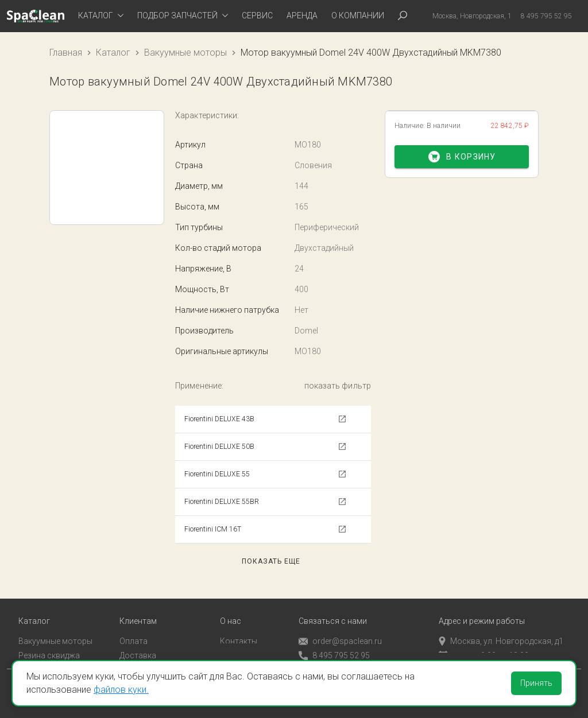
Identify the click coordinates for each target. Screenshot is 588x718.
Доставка (138, 640)
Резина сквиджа (49, 640)
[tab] (101, 16)
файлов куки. (121, 690)
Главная (66, 53)
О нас (231, 606)
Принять (536, 683)
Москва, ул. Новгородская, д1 (501, 626)
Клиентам (138, 606)
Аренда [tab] (302, 15)
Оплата (134, 626)
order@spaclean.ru (340, 626)
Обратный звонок (332, 655)
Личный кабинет (150, 654)
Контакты (239, 626)
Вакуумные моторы (185, 53)
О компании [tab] (358, 15)
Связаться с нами (333, 606)
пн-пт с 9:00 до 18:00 (484, 640)
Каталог (113, 53)
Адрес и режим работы (482, 606)
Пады (28, 654)
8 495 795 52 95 (334, 641)
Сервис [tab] (257, 15)
